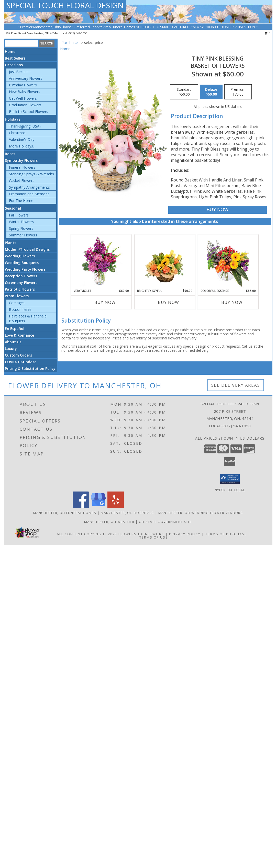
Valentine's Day (22, 139)
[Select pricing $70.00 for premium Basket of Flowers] (238, 92)
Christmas (17, 133)
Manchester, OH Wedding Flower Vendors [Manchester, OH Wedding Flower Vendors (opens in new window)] (201, 513)
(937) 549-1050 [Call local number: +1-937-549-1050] (78, 33)
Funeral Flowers (22, 167)
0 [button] (267, 33)
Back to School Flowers (29, 112)
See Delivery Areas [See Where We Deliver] (236, 385)
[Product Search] (22, 43)
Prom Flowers (17, 296)
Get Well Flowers (23, 98)
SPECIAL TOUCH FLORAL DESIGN (65, 5)
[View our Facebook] (81, 506)
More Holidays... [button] (22, 146)
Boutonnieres (20, 309)
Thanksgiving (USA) (25, 126)
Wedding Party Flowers (25, 269)
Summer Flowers (23, 235)
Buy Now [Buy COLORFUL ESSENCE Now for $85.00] (232, 302)
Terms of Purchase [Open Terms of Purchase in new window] (226, 534)
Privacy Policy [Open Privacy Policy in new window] (185, 534)
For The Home (21, 201)
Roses (10, 154)
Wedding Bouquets (22, 263)
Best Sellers (15, 58)
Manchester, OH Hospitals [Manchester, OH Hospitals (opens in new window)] (127, 513)
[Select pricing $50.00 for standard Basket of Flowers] (184, 92)
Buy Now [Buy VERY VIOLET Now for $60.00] (105, 302)
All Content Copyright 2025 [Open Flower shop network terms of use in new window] (87, 534)
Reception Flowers (21, 276)
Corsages (17, 303)
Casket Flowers (22, 181)
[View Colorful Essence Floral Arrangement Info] (228, 262)
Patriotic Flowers (20, 289)
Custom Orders (18, 355)
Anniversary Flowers (26, 78)
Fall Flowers (19, 215)
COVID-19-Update (21, 362)
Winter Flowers (21, 222)
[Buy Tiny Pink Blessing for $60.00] (218, 210)
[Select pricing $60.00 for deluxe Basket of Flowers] (211, 92)
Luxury (11, 349)
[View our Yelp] (116, 506)
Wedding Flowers (20, 256)
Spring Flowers (21, 228)
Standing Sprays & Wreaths (31, 174)
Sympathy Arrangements (29, 187)
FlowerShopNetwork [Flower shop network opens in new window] (141, 534)
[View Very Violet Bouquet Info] (101, 262)
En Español (15, 329)
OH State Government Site (165, 522)
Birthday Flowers (23, 85)
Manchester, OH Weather (109, 522)
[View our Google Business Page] (98, 506)
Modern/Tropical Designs (27, 249)
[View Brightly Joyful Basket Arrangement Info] (165, 261)
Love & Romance (19, 335)
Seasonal (13, 208)
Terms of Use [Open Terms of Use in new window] (154, 537)
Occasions (14, 65)
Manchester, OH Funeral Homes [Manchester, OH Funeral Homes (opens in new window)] (65, 513)
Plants (10, 243)
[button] (230, 479)
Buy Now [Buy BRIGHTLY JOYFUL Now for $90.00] (168, 302)
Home (10, 52)
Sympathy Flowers (21, 160)
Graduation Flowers (25, 105)
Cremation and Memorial (30, 194)
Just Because (20, 72)
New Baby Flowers (25, 92)
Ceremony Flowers (21, 283)
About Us (13, 342)
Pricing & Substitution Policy (30, 368)
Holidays (13, 119)
